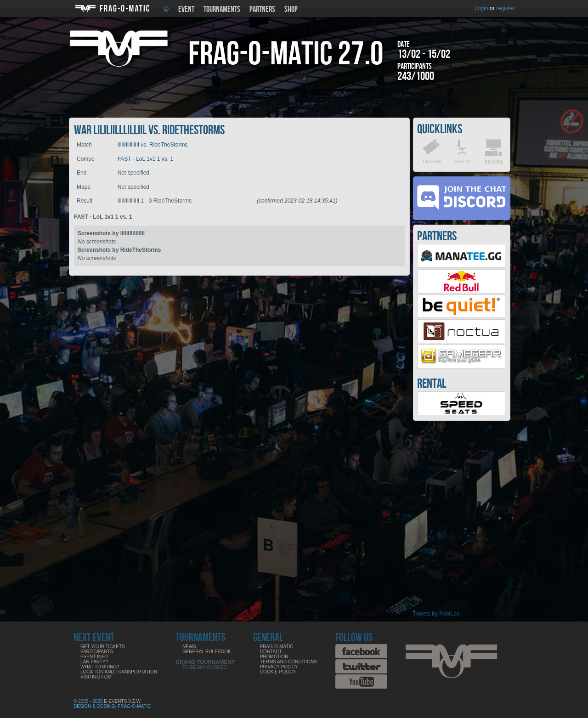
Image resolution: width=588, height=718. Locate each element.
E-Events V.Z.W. (123, 701)
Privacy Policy (279, 667)
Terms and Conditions (288, 662)
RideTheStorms (168, 145)
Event (186, 9)
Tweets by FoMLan (436, 614)
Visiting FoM (96, 677)
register (505, 8)
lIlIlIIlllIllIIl (128, 145)
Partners (262, 9)
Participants (97, 652)
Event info (94, 657)
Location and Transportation (119, 672)
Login (481, 8)
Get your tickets (103, 647)
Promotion (274, 657)
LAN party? (94, 662)
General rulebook (207, 652)
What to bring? (100, 667)
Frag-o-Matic (277, 647)
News (189, 647)
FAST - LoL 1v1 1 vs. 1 (145, 159)
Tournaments (222, 9)
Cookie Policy (278, 672)
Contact (271, 652)
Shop (291, 9)
